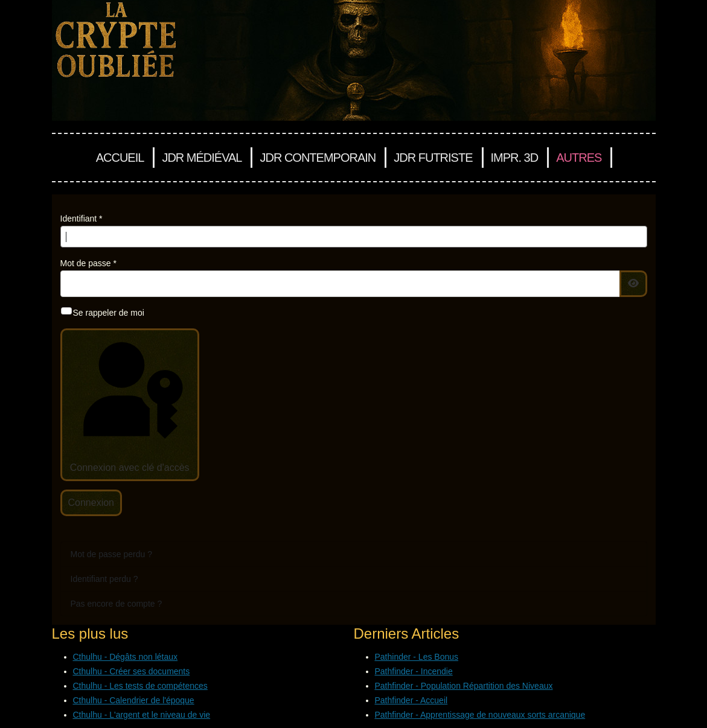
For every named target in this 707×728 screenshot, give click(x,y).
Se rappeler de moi (109, 313)
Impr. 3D (515, 158)
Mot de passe (88, 263)
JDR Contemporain (318, 158)
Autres (579, 158)
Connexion (91, 503)
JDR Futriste (433, 158)
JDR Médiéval (202, 158)
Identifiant (82, 219)
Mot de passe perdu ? (111, 554)
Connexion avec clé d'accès (129, 404)
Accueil (120, 158)
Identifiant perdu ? (104, 579)
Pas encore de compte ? (117, 604)
